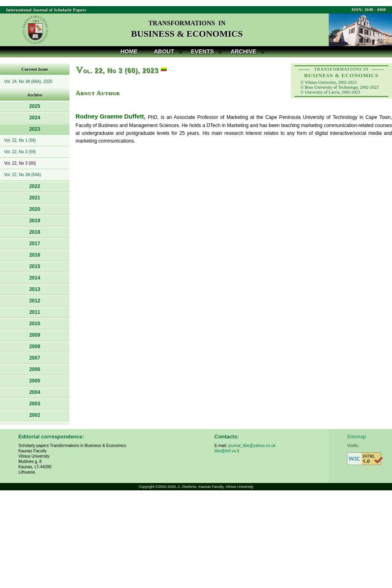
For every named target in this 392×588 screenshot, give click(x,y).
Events (203, 51)
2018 (35, 232)
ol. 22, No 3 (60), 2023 (117, 70)
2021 (35, 198)
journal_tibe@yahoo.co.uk (252, 446)
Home (129, 51)
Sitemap (357, 437)
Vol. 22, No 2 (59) (20, 152)
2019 (35, 221)
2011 (35, 312)
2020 (35, 209)
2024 (35, 118)
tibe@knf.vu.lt (227, 451)
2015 (35, 266)
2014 (35, 278)
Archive (244, 51)
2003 (35, 404)
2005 (35, 381)
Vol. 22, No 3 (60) (20, 163)
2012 (35, 301)
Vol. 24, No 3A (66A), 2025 (28, 82)
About (164, 51)
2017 (35, 244)
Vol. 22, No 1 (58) (20, 140)
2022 (35, 186)
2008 (35, 347)
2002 (35, 415)
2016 (35, 255)
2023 (35, 129)
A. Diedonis (187, 487)
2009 (35, 335)
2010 (35, 324)
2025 (35, 106)
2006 (35, 369)
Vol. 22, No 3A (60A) (23, 175)
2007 (35, 358)
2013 (35, 289)
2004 (35, 392)
